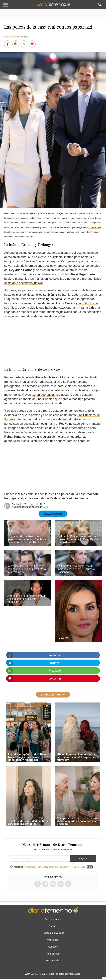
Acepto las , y (50, 867)
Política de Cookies (77, 867)
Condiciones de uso (57, 867)
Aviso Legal (53, 940)
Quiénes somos (53, 919)
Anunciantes (53, 954)
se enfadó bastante (45, 395)
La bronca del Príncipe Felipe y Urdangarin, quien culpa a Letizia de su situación (26, 569)
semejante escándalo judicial (23, 283)
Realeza (55, 498)
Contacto (53, 947)
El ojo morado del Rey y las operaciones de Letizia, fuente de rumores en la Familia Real (26, 539)
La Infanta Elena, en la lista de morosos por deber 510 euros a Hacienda (76, 569)
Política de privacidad (53, 933)
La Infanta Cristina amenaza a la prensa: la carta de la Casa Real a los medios (78, 539)
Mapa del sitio (53, 961)
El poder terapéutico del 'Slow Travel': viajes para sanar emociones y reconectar (27, 757)
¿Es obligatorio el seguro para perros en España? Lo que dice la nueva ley (78, 757)
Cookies (53, 926)
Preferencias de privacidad (35, 867)
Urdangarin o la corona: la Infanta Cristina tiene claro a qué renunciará (26, 599)
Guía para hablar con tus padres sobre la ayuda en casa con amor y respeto (78, 821)
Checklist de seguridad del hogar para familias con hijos (29, 822)
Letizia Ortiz (64, 638)
